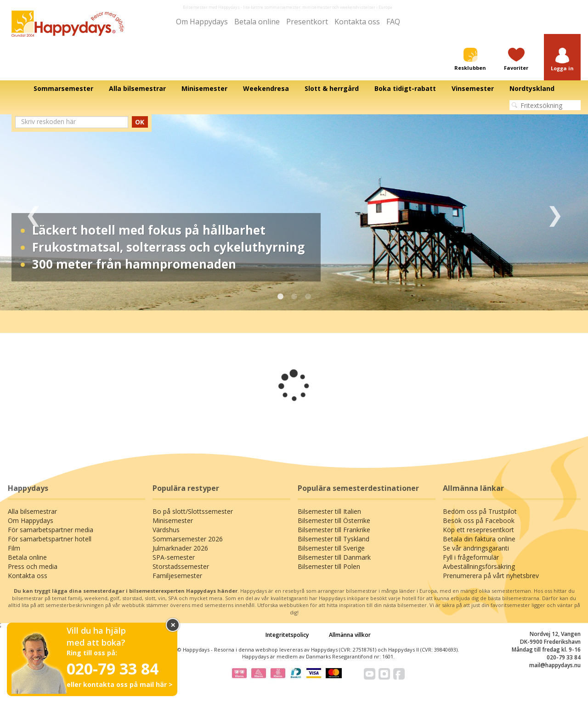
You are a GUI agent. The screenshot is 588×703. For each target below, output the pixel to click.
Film (14, 548)
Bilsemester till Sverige (331, 548)
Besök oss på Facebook (479, 520)
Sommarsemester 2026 (188, 539)
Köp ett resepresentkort (478, 530)
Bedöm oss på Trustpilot (480, 511)
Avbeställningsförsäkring (479, 566)
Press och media (33, 566)
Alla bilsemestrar (32, 511)
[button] (562, 60)
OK (140, 122)
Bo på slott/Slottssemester (193, 511)
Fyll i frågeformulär (471, 557)
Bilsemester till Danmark (334, 557)
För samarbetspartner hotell (50, 539)
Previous (33, 212)
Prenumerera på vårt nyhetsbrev (491, 576)
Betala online (257, 22)
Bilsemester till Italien (329, 511)
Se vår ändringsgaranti (476, 548)
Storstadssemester (181, 566)
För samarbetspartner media (51, 530)
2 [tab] (294, 297)
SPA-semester (174, 557)
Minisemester (173, 520)
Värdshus (166, 530)
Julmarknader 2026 (180, 548)
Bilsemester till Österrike (334, 520)
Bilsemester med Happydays (211, 7)
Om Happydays (202, 22)
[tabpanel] (294, 212)
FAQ (393, 22)
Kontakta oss (357, 22)
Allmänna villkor (350, 635)
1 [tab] (280, 297)
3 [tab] (308, 297)
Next (555, 212)
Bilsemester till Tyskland (334, 539)
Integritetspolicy (287, 635)
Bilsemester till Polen (329, 566)
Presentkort (307, 22)
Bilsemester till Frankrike (334, 530)
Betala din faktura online (479, 539)
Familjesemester (177, 576)
